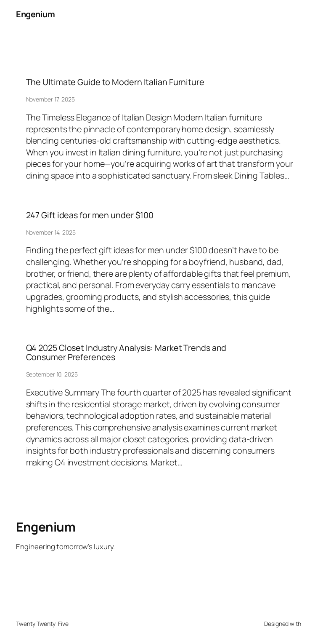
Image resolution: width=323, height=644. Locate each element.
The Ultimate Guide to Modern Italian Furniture (115, 82)
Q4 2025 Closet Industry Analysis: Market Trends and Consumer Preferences (126, 353)
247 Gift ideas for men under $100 (90, 215)
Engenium (35, 14)
